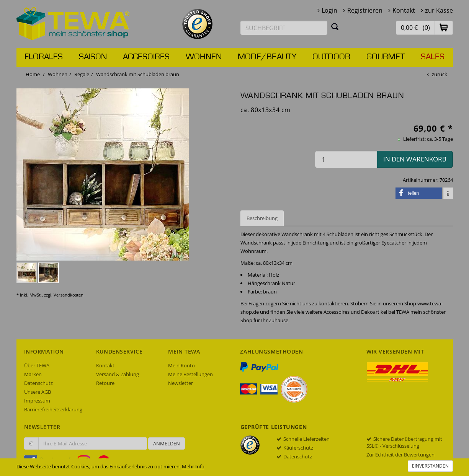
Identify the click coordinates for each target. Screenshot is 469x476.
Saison (93, 57)
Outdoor (331, 57)
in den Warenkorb (415, 159)
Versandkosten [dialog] (69, 295)
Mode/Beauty (267, 57)
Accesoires (146, 57)
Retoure (105, 383)
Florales (44, 57)
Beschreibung (262, 218)
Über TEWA (37, 365)
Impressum (37, 401)
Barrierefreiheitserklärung (53, 409)
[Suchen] (335, 26)
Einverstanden (430, 466)
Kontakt (404, 10)
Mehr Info (193, 466)
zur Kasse (439, 10)
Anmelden (167, 443)
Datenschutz (38, 383)
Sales (433, 57)
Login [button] (329, 10)
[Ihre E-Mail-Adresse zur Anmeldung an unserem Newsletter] (93, 443)
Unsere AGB (38, 392)
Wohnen (204, 57)
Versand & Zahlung (118, 374)
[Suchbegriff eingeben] (284, 28)
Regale (82, 74)
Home (33, 74)
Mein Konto (181, 365)
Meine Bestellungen (190, 374)
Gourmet (386, 57)
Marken (33, 374)
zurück (440, 74)
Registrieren (365, 10)
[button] (444, 27)
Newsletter (181, 383)
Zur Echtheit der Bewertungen (400, 455)
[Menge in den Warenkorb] (346, 159)
